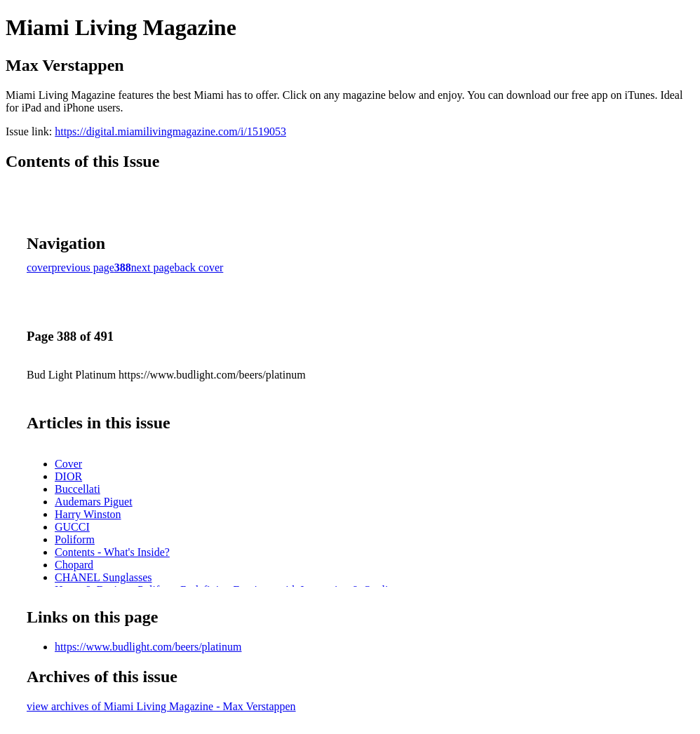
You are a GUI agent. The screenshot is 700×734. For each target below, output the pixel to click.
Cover (68, 464)
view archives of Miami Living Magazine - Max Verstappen (161, 706)
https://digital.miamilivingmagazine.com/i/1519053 (170, 131)
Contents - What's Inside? (112, 552)
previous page (83, 267)
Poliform (75, 539)
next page (153, 267)
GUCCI (72, 527)
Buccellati (78, 489)
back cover (199, 267)
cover (39, 267)
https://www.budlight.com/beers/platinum (148, 647)
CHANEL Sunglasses (103, 577)
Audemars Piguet (94, 502)
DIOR (68, 476)
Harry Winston (88, 514)
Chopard (74, 565)
